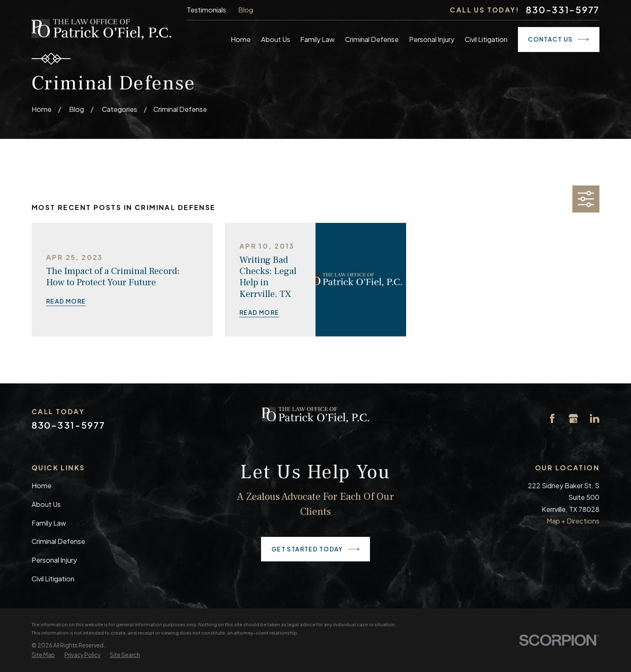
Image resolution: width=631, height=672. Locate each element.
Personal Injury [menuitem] (432, 39)
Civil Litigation (53, 579)
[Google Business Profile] (573, 419)
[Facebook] (552, 419)
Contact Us (559, 40)
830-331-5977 (563, 10)
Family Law (49, 523)
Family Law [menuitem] (317, 39)
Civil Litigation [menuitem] (486, 39)
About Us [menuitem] (276, 39)
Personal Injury (54, 560)
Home (42, 485)
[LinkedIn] (595, 419)
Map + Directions (573, 521)
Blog (246, 10)
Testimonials (206, 10)
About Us (46, 504)
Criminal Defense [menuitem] (372, 39)
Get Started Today (316, 549)
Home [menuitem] (241, 39)
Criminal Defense (58, 541)
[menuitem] (43, 655)
